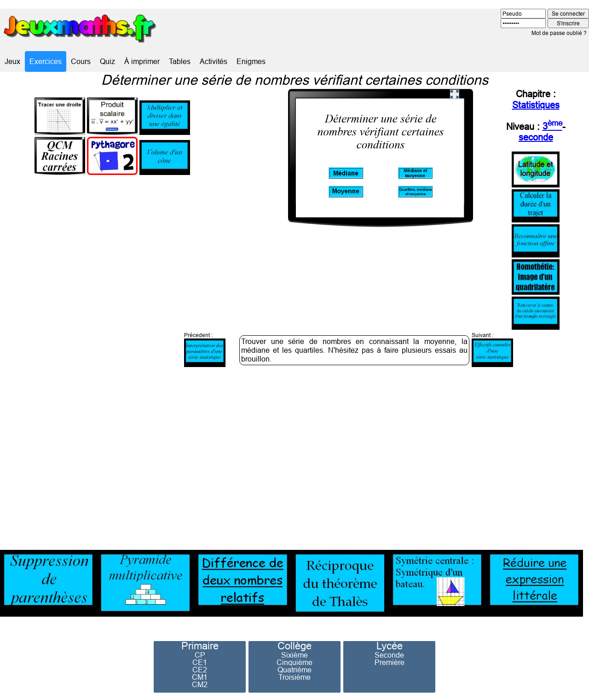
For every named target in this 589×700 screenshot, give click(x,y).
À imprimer (142, 61)
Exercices (46, 61)
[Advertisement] (456, 457)
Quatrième (294, 670)
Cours (81, 61)
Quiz (107, 61)
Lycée (390, 646)
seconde (536, 137)
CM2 (200, 684)
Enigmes (251, 61)
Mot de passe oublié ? (559, 33)
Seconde (389, 655)
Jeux (12, 61)
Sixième (294, 655)
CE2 (200, 670)
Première (390, 662)
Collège (294, 646)
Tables (180, 61)
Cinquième (294, 662)
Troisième (294, 677)
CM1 (200, 677)
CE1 (200, 662)
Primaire (200, 646)
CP (200, 655)
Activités (214, 61)
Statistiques (536, 105)
